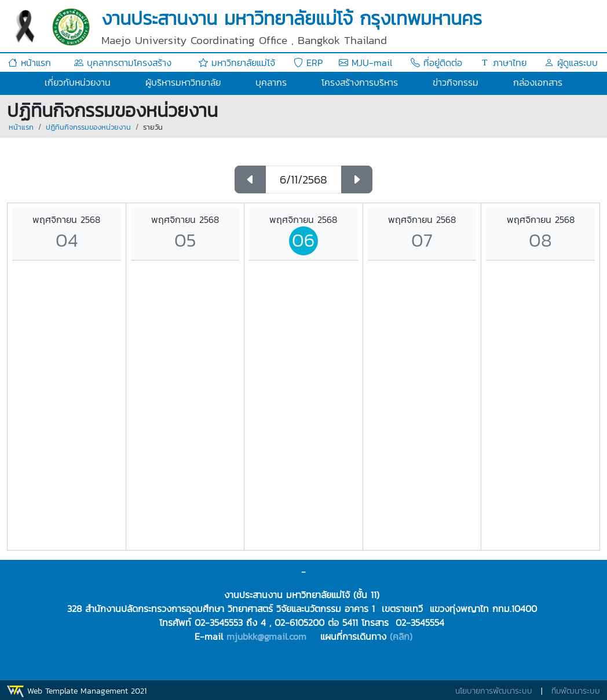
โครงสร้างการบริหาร (360, 82)
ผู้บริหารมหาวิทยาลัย (183, 82)
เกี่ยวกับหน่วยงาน (78, 82)
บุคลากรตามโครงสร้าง (123, 63)
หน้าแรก (30, 63)
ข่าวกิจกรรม (456, 82)
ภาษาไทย (503, 63)
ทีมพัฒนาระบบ (576, 691)
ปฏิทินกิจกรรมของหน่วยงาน (88, 127)
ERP (308, 63)
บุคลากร (271, 82)
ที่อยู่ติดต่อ (436, 63)
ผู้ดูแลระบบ (571, 63)
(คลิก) (401, 636)
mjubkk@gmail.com (266, 636)
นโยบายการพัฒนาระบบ (494, 691)
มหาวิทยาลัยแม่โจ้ (237, 63)
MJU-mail (365, 63)
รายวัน (153, 127)
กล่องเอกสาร (538, 82)
